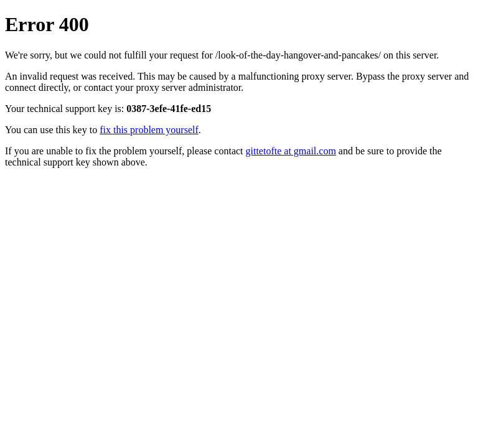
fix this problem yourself (149, 130)
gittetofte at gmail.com (291, 151)
